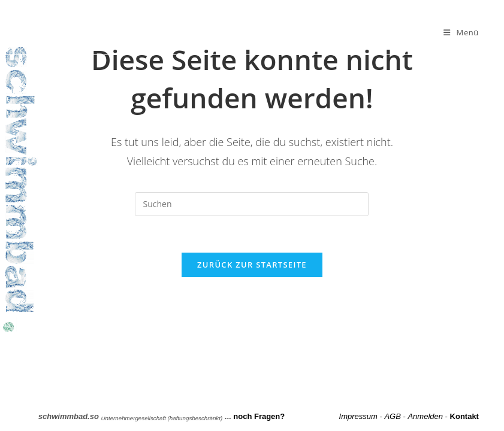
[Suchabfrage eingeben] (252, 204)
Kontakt (464, 416)
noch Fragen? (259, 416)
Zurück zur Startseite (252, 265)
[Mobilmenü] (461, 32)
